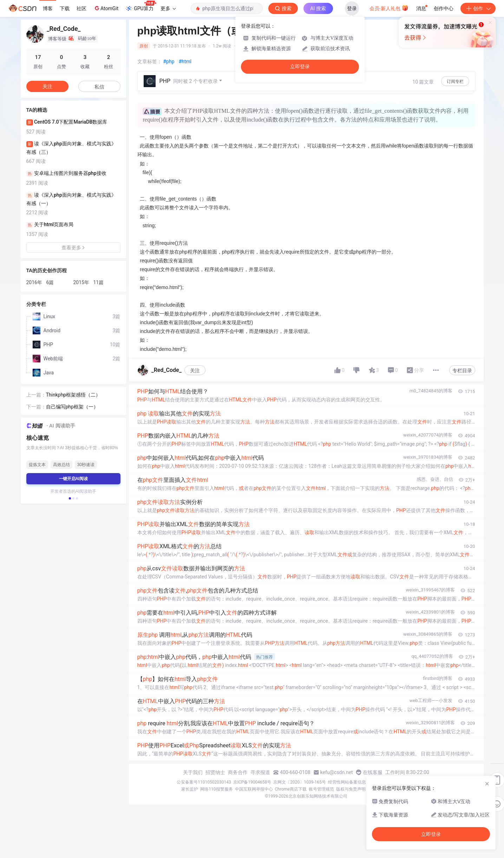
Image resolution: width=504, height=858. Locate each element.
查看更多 (73, 248)
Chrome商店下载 (291, 789)
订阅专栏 (455, 81)
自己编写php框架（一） (72, 407)
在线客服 (373, 772)
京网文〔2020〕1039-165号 (300, 782)
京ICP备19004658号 (252, 782)
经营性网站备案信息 (347, 782)
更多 (168, 8)
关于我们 (193, 772)
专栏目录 (462, 371)
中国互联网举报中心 (254, 789)
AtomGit (106, 8)
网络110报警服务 (216, 789)
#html (185, 61)
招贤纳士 (215, 772)
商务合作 (238, 772)
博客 (48, 8)
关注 (195, 371)
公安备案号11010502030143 (204, 782)
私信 (99, 87)
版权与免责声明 (351, 789)
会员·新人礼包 (389, 8)
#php (169, 61)
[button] (70, 498)
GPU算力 (141, 6)
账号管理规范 (321, 789)
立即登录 (300, 67)
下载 (65, 8)
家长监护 (190, 789)
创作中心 (444, 8)
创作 (478, 8)
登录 (352, 8)
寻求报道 (260, 772)
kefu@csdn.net (337, 772)
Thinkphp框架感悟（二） (73, 395)
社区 (81, 8)
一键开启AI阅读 (73, 479)
